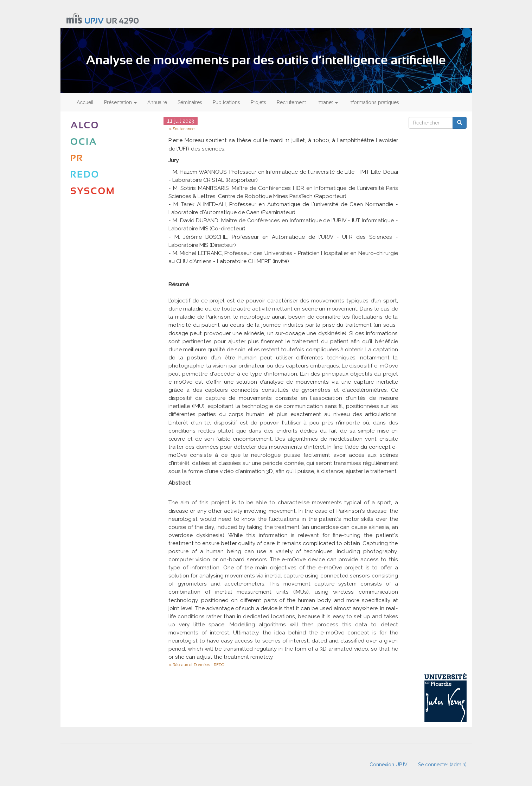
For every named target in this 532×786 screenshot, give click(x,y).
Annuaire (157, 102)
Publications (226, 102)
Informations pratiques (374, 102)
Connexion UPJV (389, 765)
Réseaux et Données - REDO (198, 665)
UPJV (94, 21)
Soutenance (184, 129)
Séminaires (190, 102)
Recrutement (291, 102)
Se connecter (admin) (442, 765)
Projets (258, 102)
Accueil (85, 102)
